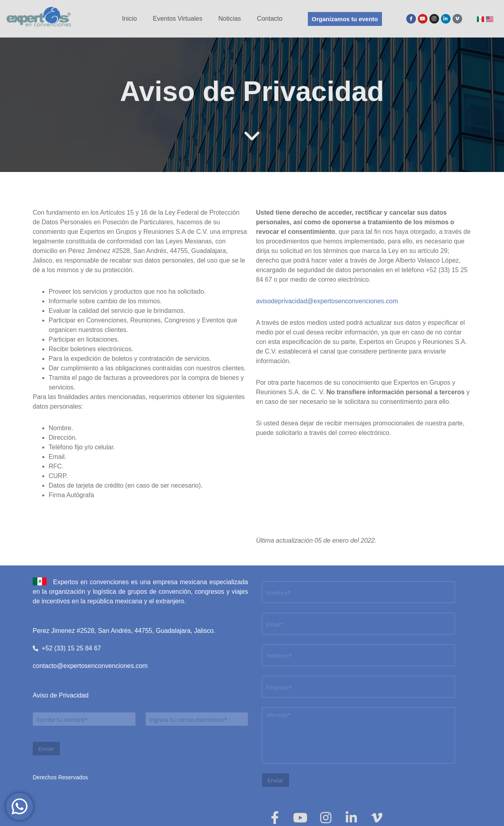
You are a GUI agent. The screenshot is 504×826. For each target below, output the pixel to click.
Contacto (270, 19)
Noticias (229, 19)
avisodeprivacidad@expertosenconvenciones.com (327, 301)
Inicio (129, 19)
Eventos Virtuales (177, 19)
